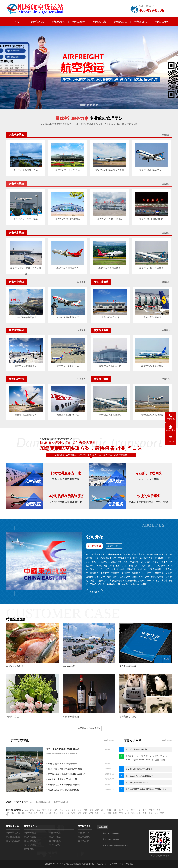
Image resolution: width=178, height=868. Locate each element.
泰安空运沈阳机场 (152, 317)
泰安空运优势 (99, 22)
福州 (121, 813)
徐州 (73, 813)
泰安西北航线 (30, 845)
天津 (145, 810)
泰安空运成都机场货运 (26, 366)
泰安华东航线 (30, 833)
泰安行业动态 (84, 837)
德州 (103, 810)
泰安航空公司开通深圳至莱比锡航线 (63, 749)
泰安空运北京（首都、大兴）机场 (26, 269)
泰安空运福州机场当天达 (68, 170)
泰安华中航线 (55, 837)
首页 (17, 22)
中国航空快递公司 (60, 802)
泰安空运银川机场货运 (152, 366)
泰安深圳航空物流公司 (26, 415)
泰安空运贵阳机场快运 (68, 366)
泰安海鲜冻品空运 (14, 666)
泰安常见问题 (84, 841)
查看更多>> (109, 740)
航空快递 (28, 802)
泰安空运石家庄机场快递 (151, 268)
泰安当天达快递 (13, 833)
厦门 (127, 813)
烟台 (56, 810)
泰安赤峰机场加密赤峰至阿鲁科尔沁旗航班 (66, 774)
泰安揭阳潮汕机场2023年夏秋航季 (62, 764)
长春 (36, 813)
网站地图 (129, 864)
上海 (139, 810)
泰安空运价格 (141, 22)
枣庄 (44, 810)
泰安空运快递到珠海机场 (151, 219)
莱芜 (91, 810)
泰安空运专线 (58, 22)
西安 (42, 813)
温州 (109, 813)
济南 (26, 810)
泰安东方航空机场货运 (68, 415)
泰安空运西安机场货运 (68, 317)
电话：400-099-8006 (111, 840)
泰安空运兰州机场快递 (110, 366)
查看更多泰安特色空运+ (89, 728)
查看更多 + (167, 135)
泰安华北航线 (30, 837)
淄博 (38, 810)
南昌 (133, 813)
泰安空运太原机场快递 (110, 268)
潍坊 (62, 810)
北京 (127, 810)
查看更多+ (94, 592)
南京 (61, 813)
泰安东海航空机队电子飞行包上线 (62, 779)
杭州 (97, 813)
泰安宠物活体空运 (128, 717)
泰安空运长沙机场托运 (26, 317)
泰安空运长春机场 (110, 317)
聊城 (109, 810)
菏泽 (121, 810)
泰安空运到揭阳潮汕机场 (68, 219)
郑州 (8, 815)
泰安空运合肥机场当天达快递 (110, 170)
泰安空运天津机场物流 (68, 268)
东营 (50, 810)
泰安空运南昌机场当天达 (26, 170)
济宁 (68, 810)
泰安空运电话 (162, 22)
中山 (30, 813)
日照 (85, 810)
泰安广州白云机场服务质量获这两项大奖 (65, 769)
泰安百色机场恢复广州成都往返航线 (63, 790)
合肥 (115, 813)
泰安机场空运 (55, 845)
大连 (24, 813)
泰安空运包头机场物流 (152, 415)
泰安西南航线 (55, 841)
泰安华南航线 (55, 833)
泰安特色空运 (120, 22)
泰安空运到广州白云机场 (26, 219)
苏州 (79, 813)
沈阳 (18, 813)
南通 (85, 813)
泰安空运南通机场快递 (110, 415)
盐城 (91, 813)
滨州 (115, 810)
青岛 (32, 810)
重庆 (133, 810)
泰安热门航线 (30, 849)
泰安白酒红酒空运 (71, 717)
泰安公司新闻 (84, 833)
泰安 (73, 810)
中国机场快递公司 (42, 802)
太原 (159, 810)
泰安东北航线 (30, 841)
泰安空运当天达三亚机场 (110, 219)
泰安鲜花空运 (12, 717)
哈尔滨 (49, 813)
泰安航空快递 (37, 22)
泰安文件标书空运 (128, 666)
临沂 (97, 810)
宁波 (103, 813)
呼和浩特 (10, 813)
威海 (79, 810)
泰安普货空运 (69, 666)
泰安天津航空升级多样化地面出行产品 (64, 785)
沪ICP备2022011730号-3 (115, 864)
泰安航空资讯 (79, 22)
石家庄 (152, 810)
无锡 (67, 813)
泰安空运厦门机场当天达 (151, 170)
